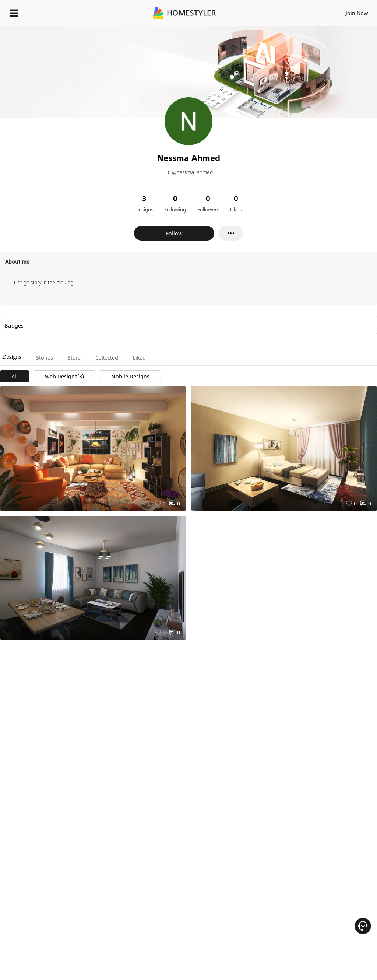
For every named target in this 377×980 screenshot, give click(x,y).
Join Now (357, 13)
